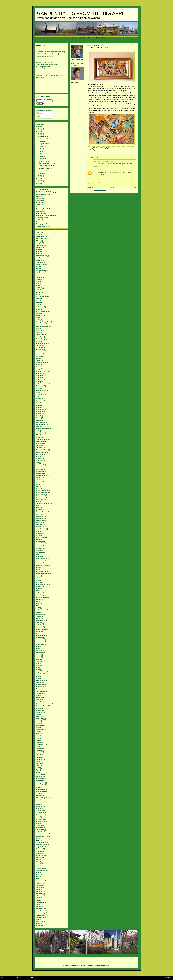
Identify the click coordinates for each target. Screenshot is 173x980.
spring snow (40, 811)
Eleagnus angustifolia (43, 439)
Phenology (39, 683)
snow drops (40, 802)
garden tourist (41, 499)
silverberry (39, 796)
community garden (42, 371)
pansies (39, 659)
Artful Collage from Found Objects (47, 65)
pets (37, 676)
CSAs (38, 397)
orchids (38, 655)
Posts (40, 113)
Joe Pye (39, 582)
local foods (40, 614)
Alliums (38, 241)
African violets (41, 237)
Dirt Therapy (40, 198)
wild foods (39, 889)
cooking (39, 382)
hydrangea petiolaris (43, 559)
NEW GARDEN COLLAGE (47, 164)
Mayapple (39, 631)
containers (39, 375)
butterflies (39, 330)
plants (38, 695)
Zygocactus (40, 926)
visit (37, 877)
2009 (40, 181)
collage (94, 150)
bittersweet (40, 303)
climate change (41, 363)
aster (38, 275)
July (41, 149)
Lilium (38, 608)
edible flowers (40, 433)
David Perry (40, 196)
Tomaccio (39, 851)
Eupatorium (40, 446)
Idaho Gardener (41, 213)
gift (37, 505)
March (42, 159)
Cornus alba (40, 386)
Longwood (39, 616)
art (37, 273)
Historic (39, 540)
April (41, 156)
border (38, 309)
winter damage (41, 913)
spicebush (39, 806)
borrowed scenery (42, 311)
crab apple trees (41, 390)
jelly (37, 578)
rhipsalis (39, 755)
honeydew (39, 548)
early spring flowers (42, 429)
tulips (38, 866)
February (43, 171)
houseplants (40, 552)
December (43, 136)
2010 (40, 178)
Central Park (40, 339)
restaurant (39, 753)
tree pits (39, 860)
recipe (38, 740)
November (43, 139)
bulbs (38, 328)
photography (40, 687)
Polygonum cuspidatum (44, 704)
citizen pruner (40, 348)
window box (40, 902)
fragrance (39, 482)
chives (38, 341)
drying (38, 426)
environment (40, 444)
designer (39, 414)
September (43, 144)
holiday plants (41, 544)
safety (38, 772)
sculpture (39, 781)
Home (112, 187)
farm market (40, 465)
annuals (39, 252)
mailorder (39, 625)
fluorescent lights (42, 476)
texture (38, 840)
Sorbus (38, 804)
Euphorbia (39, 448)
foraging (39, 478)
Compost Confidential (43, 194)
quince (38, 734)
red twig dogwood (42, 744)
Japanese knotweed (42, 574)
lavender (39, 599)
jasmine (39, 576)
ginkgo (38, 508)
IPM (37, 569)
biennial (39, 298)
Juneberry (39, 589)
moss (38, 634)
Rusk (38, 770)
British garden (41, 316)
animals (39, 249)
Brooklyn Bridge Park (43, 322)
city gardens (40, 350)
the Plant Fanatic (41, 845)
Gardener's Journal (42, 207)
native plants (40, 642)
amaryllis (39, 243)
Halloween (39, 525)
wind (38, 900)
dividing (39, 420)
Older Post (135, 187)
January (42, 173)
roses (38, 766)
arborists (39, 260)
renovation (39, 749)
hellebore (39, 533)
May (41, 154)
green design (40, 516)
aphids (38, 254)
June (41, 151)
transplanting (40, 857)
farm (37, 463)
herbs (38, 535)
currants (39, 399)
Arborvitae (39, 262)
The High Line (40, 843)
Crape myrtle (40, 395)
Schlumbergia (40, 779)
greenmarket (40, 520)
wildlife (38, 898)
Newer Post (90, 187)
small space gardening (43, 798)
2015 (40, 127)
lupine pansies (41, 621)
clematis (39, 360)
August (42, 146)
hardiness (39, 527)
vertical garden (41, 870)
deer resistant (40, 412)
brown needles (41, 324)
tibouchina (39, 849)
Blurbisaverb (40, 78)
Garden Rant (40, 205)
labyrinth (39, 595)
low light (39, 618)
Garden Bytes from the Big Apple (82, 13)
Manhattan (39, 627)
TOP (171, 978)
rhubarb (39, 757)
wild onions (40, 892)
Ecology (39, 431)
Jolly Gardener (41, 587)
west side (39, 885)
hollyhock (39, 546)
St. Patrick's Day (41, 813)
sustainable (40, 832)
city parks (39, 354)
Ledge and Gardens (42, 218)
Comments (42, 117)
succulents (40, 826)
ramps (38, 738)
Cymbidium (40, 401)
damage (39, 405)
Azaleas (39, 279)
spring (38, 808)
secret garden (40, 783)
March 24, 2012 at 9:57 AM (102, 167)
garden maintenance (43, 493)
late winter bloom (42, 597)
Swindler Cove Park (42, 836)
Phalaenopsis (40, 680)
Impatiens (39, 563)
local (38, 612)
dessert (38, 416)
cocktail (39, 365)
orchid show (40, 653)
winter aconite (41, 909)
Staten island (40, 815)
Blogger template (7, 978)
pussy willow (40, 729)
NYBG (38, 648)
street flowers (40, 821)
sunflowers (40, 828)
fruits (38, 486)
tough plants (40, 855)
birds (38, 301)
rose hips (39, 764)
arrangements (40, 271)
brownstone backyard (43, 326)
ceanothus (39, 337)
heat (37, 531)
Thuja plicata (40, 847)
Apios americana (41, 256)
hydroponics (40, 561)
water (38, 879)
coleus (38, 367)
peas (38, 668)
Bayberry (39, 288)
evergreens (40, 454)
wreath (38, 924)
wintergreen (40, 917)
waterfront (39, 883)
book (38, 305)
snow (38, 800)
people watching (41, 672)
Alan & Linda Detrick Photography (47, 192)
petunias (39, 678)
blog (51, 56)
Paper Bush (40, 661)
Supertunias (40, 830)
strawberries (40, 819)
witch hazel (40, 922)
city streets (40, 356)
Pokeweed (39, 702)
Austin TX (39, 277)
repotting (39, 751)
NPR (37, 646)
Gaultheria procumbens (44, 503)
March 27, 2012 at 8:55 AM (102, 182)
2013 (40, 131)
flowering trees (41, 473)
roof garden (40, 759)
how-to (38, 555)
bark (37, 284)
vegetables (39, 868)
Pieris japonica (41, 691)
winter (38, 907)
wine (38, 904)
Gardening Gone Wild (43, 209)
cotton (38, 388)
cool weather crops (42, 384)
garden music (40, 495)
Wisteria (39, 919)
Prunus (38, 723)
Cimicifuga (39, 345)
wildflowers (40, 896)
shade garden (40, 789)
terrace (38, 838)
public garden (40, 725)
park (37, 663)
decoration (39, 409)
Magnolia (39, 623)
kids (37, 591)
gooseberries (40, 510)
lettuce (38, 604)
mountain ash (40, 636)
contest (38, 377)
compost (39, 373)
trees (38, 862)
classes (38, 358)
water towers (40, 881)
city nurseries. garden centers (46, 352)
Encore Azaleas (41, 441)
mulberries (39, 638)
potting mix (40, 712)
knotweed (39, 593)
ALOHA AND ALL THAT (47, 166)
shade (38, 787)
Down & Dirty (40, 200)
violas (38, 875)
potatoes (39, 710)
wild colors (40, 887)
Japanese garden (41, 572)
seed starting (40, 785)
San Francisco (41, 774)
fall (37, 456)
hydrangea (39, 557)
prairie (38, 715)
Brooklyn (39, 320)
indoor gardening (42, 565)
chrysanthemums (42, 343)
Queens (38, 732)
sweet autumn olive (42, 834)
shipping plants (41, 791)
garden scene (40, 497)
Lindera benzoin (41, 610)
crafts (98, 150)
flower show (40, 471)
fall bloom (39, 458)
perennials (39, 674)
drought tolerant (41, 424)
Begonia (39, 292)
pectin (38, 670)
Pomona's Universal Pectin (45, 706)
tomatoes (39, 853)
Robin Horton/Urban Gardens (102, 161)
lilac (37, 606)
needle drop (40, 644)
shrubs (38, 794)
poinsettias (40, 700)
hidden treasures (41, 537)
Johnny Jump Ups (42, 584)
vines (38, 872)
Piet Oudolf (40, 693)
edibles (38, 437)
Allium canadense (42, 239)
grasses (39, 514)
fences (38, 467)
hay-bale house (41, 529)
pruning (39, 721)
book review (40, 307)
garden (38, 488)
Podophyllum (40, 697)
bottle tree (39, 313)
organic (38, 657)
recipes (38, 742)
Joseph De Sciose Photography (46, 215)
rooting (38, 761)
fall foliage (39, 461)
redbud (38, 747)
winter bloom (40, 911)
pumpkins (39, 727)
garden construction (42, 491)
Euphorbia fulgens (42, 450)
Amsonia (39, 247)
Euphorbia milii (41, 452)
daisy (38, 403)
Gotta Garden (40, 211)
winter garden (40, 915)
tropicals (39, 864)
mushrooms (40, 640)
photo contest (40, 685)
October (42, 141)
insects (38, 567)
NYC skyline (40, 651)
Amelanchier (40, 245)
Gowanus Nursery (42, 512)
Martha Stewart (41, 629)
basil (38, 286)
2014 (40, 129)
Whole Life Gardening (43, 226)
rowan (38, 768)
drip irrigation (40, 422)
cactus (38, 333)
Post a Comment (93, 184)
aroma (38, 266)
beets (38, 290)
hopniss (39, 550)
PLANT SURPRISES (46, 168)
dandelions (40, 407)
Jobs (38, 580)
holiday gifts (40, 542)
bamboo (39, 281)
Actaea (38, 235)
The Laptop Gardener (43, 224)
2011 (40, 176)
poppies (39, 708)
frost (38, 484)
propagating (40, 719)
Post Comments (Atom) (100, 190)
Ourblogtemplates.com (24, 978)
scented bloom (41, 776)
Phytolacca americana (43, 689)
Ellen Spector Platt (99, 170)
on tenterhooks (44, 161)
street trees (40, 823)
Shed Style (39, 222)
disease (38, 418)
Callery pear (40, 335)
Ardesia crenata (41, 264)
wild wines (39, 894)
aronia (38, 269)
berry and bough (41, 296)
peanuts (39, 665)
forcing (38, 480)
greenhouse (40, 518)
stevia (38, 817)
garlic (38, 501)
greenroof (39, 523)
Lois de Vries (40, 220)
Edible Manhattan (42, 435)
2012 (40, 134)
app (37, 258)
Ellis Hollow (40, 203)
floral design (40, 469)
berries (38, 294)
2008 (40, 183)
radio (38, 736)
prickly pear (40, 717)
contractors (40, 380)
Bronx (38, 318)
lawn (38, 601)
